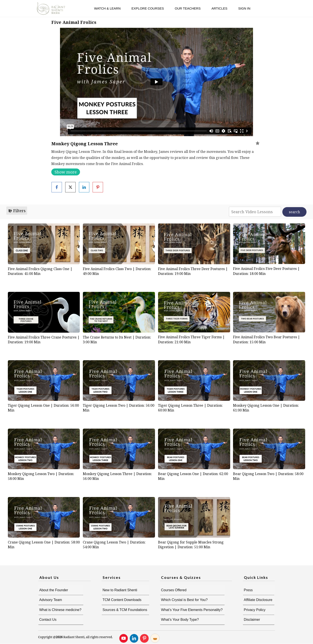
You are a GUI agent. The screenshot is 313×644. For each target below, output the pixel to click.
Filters (17, 211)
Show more (66, 172)
